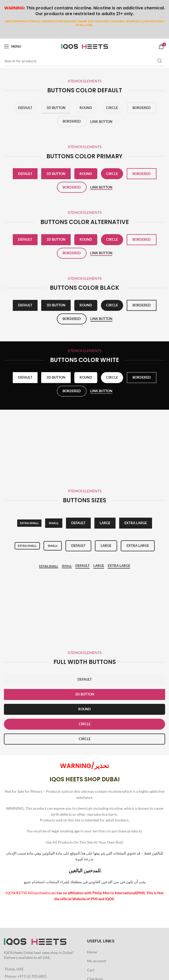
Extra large (136, 523)
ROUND (84, 709)
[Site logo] (85, 46)
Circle (112, 108)
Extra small (29, 523)
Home (92, 952)
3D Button (56, 108)
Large (105, 523)
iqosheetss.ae (44, 893)
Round (86, 108)
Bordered (142, 108)
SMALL (54, 523)
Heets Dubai (23, 952)
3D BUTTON (85, 694)
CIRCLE (85, 724)
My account (97, 961)
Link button (101, 122)
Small (53, 546)
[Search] (84, 61)
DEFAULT (85, 679)
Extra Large (119, 566)
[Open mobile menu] (13, 46)
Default (25, 108)
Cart (91, 970)
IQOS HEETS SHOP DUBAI (85, 779)
